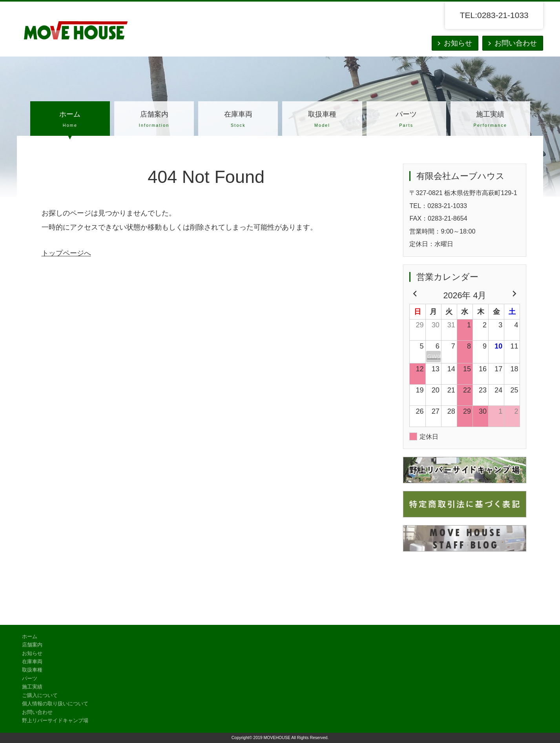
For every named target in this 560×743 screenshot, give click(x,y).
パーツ (406, 120)
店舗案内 (154, 120)
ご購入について (40, 696)
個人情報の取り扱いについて (55, 704)
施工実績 (490, 120)
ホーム (70, 120)
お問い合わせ (516, 43)
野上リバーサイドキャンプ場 (55, 721)
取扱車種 (322, 120)
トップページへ (66, 253)
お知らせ (458, 43)
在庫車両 (238, 120)
